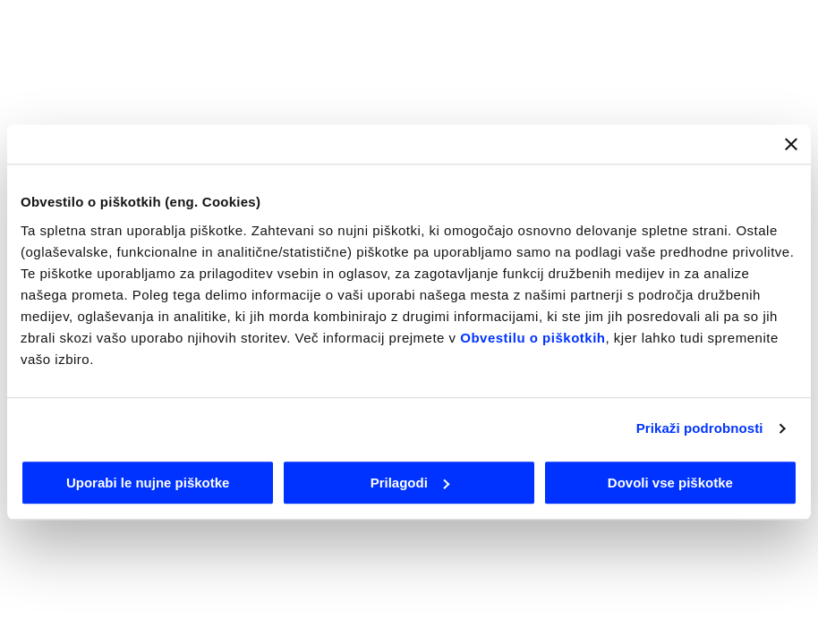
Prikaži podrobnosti (700, 428)
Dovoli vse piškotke (670, 483)
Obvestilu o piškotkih (533, 338)
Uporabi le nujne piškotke (148, 483)
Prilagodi (410, 483)
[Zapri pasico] (791, 144)
